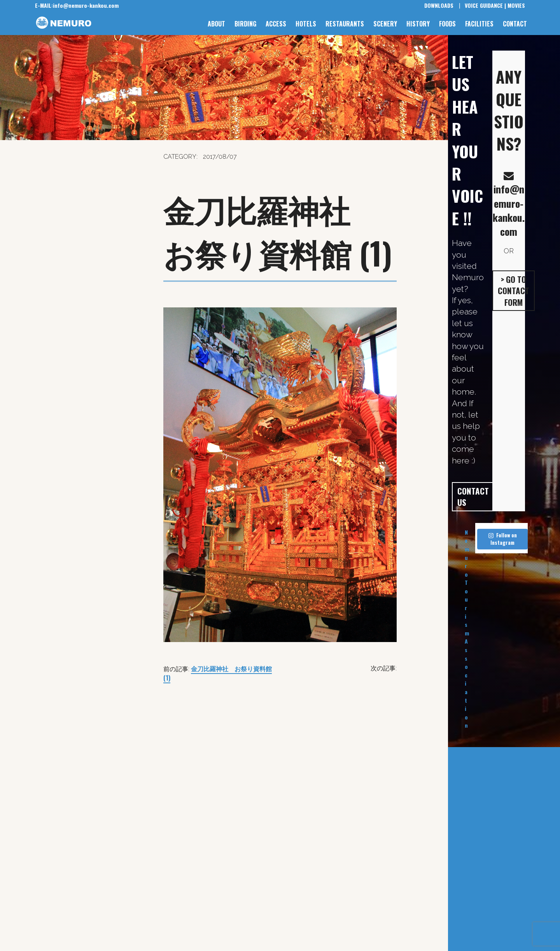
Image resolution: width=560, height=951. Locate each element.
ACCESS (276, 24)
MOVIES (516, 5)
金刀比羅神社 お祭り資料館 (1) (218, 673)
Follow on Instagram (503, 539)
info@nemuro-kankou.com (77, 5)
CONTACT (515, 24)
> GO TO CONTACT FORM (514, 291)
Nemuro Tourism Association (467, 629)
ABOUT (216, 24)
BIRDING (245, 24)
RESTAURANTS (345, 24)
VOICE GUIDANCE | (485, 5)
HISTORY (418, 24)
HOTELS (306, 24)
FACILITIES (479, 24)
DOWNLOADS (439, 5)
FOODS (447, 24)
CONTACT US (473, 497)
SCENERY (385, 24)
